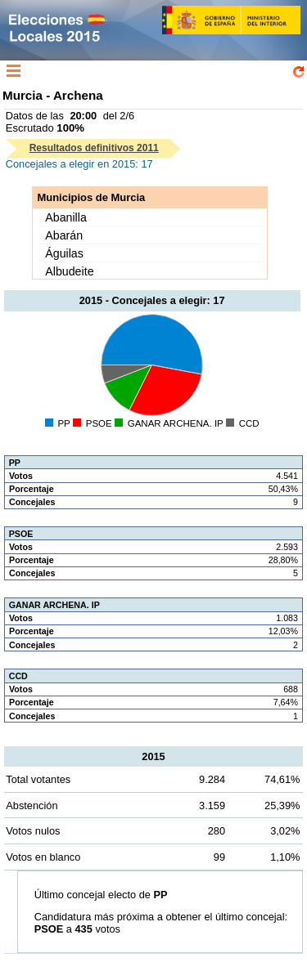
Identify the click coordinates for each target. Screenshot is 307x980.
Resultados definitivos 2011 (94, 148)
